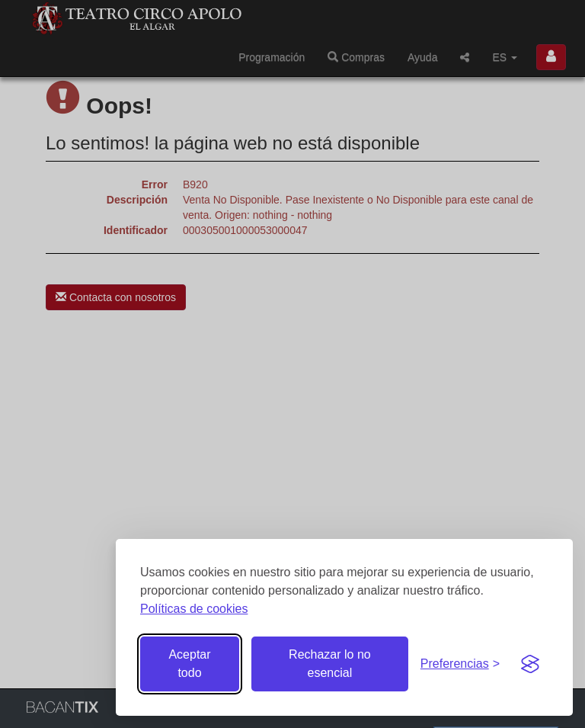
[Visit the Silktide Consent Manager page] (530, 664)
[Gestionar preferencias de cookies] (460, 664)
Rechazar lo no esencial (330, 664)
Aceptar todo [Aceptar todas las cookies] (189, 664)
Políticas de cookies (194, 609)
